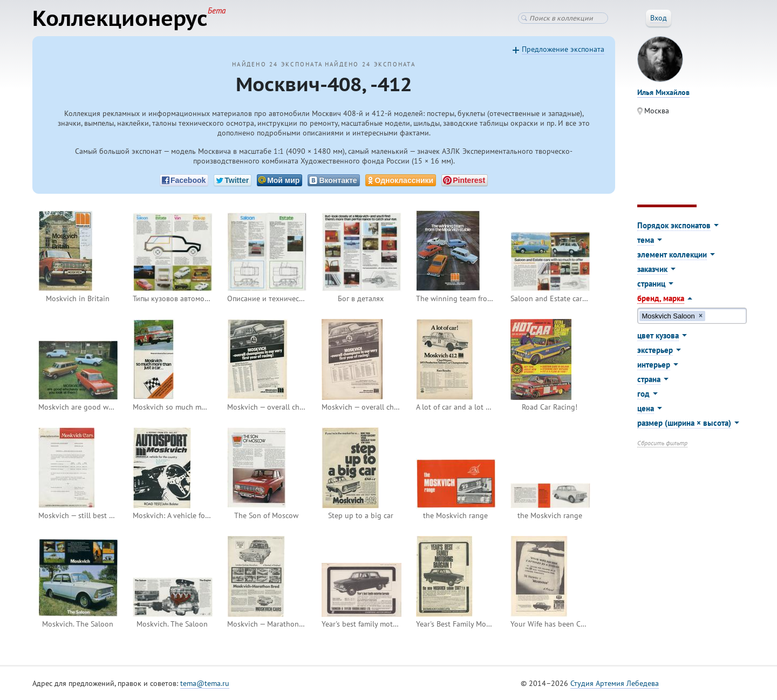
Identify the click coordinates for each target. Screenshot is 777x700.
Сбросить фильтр (662, 443)
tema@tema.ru (205, 683)
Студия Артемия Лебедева (615, 683)
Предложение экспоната (563, 49)
